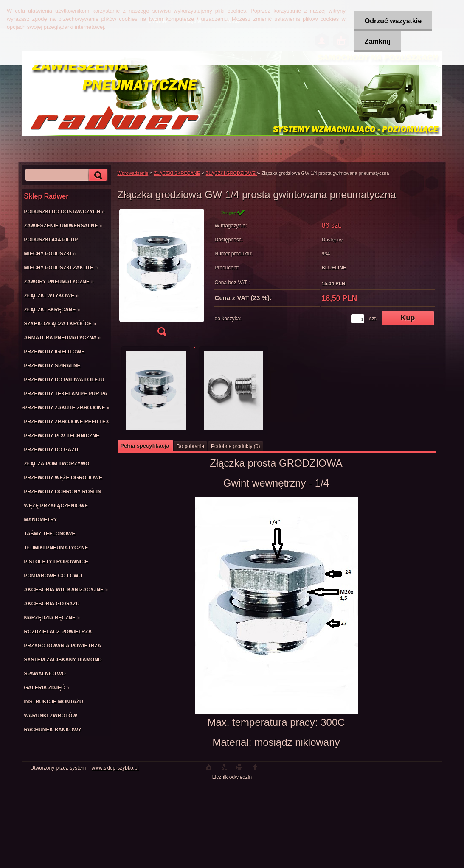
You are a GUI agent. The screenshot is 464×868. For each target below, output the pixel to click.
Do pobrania (190, 446)
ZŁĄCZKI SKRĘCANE (177, 173)
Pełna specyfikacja (145, 446)
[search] (97, 175)
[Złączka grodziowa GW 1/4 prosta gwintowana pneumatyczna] (162, 275)
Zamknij (377, 41)
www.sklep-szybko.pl (115, 768)
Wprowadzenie (133, 173)
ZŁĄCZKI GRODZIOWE (231, 173)
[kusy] (358, 319)
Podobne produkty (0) (235, 446)
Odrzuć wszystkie (393, 21)
